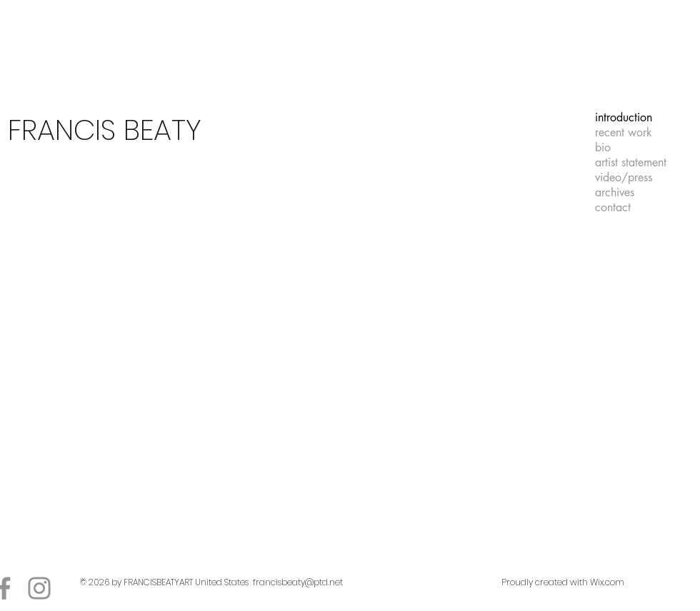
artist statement (631, 162)
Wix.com (607, 582)
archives (615, 192)
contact (613, 207)
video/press (624, 177)
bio (603, 147)
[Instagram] (39, 588)
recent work (624, 132)
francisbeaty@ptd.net (298, 582)
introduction (624, 117)
